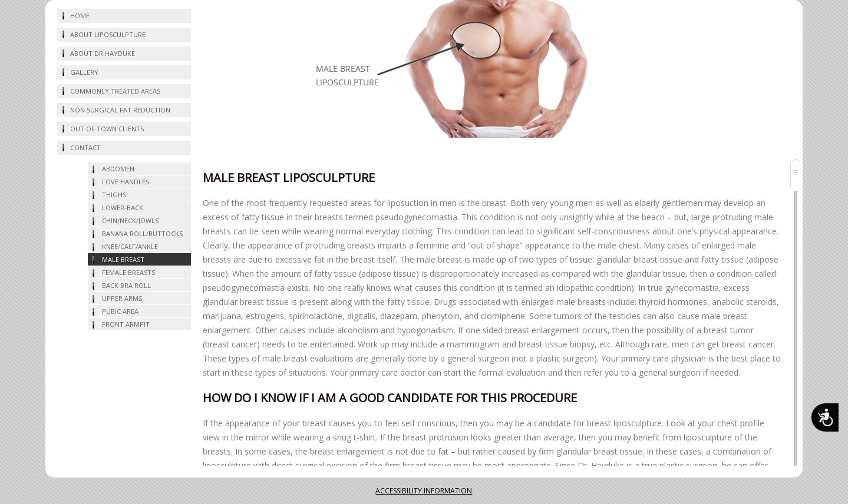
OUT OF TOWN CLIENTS (107, 129)
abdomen (118, 169)
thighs (114, 195)
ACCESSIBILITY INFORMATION (424, 491)
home (80, 16)
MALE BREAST (123, 259)
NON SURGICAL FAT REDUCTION (120, 110)
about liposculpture (108, 34)
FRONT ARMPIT (126, 324)
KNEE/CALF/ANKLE (130, 246)
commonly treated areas (115, 91)
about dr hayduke (103, 53)
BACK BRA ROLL (126, 285)
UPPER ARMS (122, 298)
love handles (126, 182)
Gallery (84, 72)
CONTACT (85, 147)
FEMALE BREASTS (128, 272)
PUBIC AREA (120, 311)
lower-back (123, 208)
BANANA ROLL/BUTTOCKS (142, 233)
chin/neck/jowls (130, 220)
